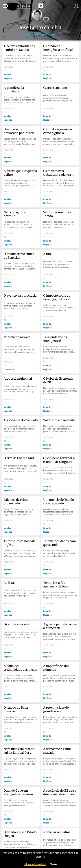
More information (35, 864)
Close (53, 864)
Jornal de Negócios (40, 35)
